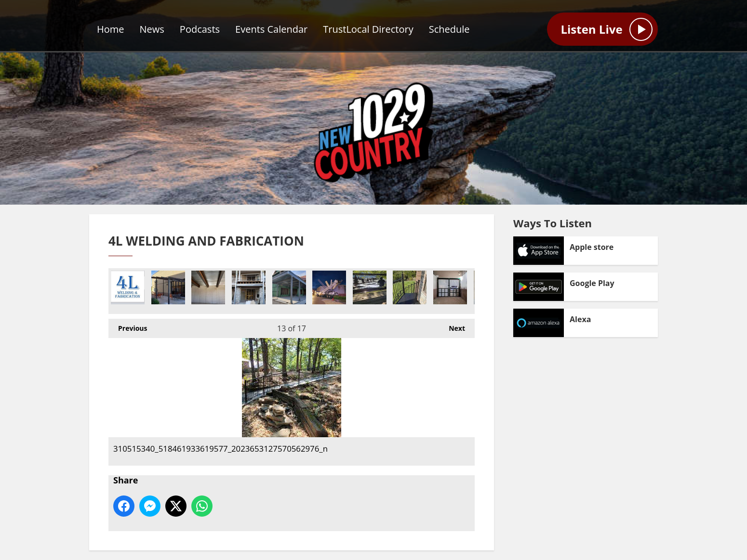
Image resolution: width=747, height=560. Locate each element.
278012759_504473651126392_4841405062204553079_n (450, 287)
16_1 (208, 287)
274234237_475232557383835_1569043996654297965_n (168, 287)
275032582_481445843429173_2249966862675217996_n (370, 287)
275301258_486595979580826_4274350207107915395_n (410, 287)
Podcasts (200, 29)
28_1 (289, 287)
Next (452, 326)
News (152, 29)
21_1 (249, 287)
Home (111, 29)
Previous (128, 326)
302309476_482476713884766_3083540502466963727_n (128, 287)
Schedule (449, 29)
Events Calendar (271, 29)
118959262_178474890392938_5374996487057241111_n (329, 287)
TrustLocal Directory (368, 29)
